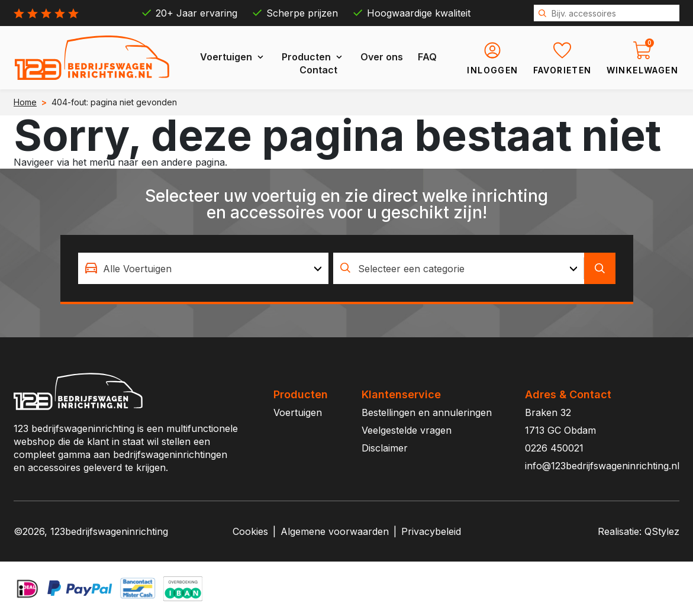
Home (25, 102)
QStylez (662, 531)
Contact (318, 70)
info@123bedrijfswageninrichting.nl (602, 466)
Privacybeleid (431, 531)
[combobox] (204, 268)
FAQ (427, 57)
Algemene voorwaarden (335, 531)
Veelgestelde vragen (407, 430)
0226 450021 (554, 448)
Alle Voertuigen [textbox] (137, 269)
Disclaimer (385, 448)
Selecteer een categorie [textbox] (411, 269)
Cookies (250, 531)
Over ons (382, 57)
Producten (306, 57)
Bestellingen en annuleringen (427, 412)
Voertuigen (226, 57)
